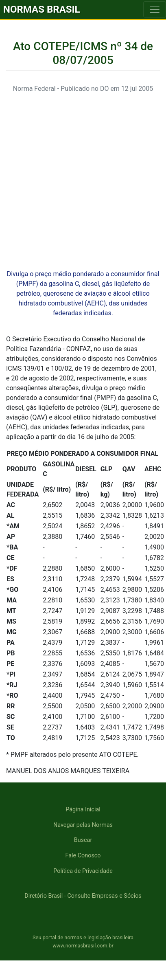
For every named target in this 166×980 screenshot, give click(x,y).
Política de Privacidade (83, 871)
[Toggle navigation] (155, 9)
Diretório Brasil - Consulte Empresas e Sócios (83, 896)
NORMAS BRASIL (42, 9)
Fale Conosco (83, 856)
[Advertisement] (76, 177)
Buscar (83, 840)
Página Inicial (83, 810)
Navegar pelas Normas (83, 825)
